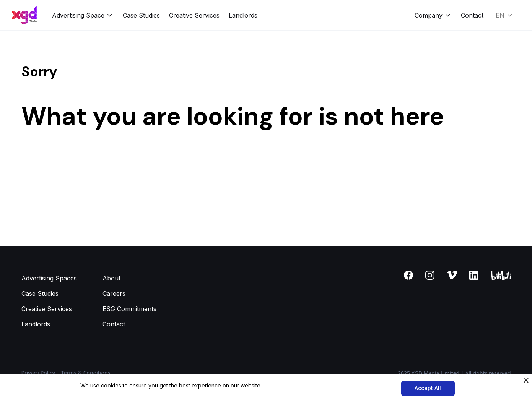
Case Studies (141, 15)
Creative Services (194, 15)
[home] (24, 15)
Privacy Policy (38, 373)
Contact (472, 15)
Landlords (243, 15)
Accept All (428, 388)
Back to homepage (49, 162)
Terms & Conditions (86, 373)
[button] (83, 15)
